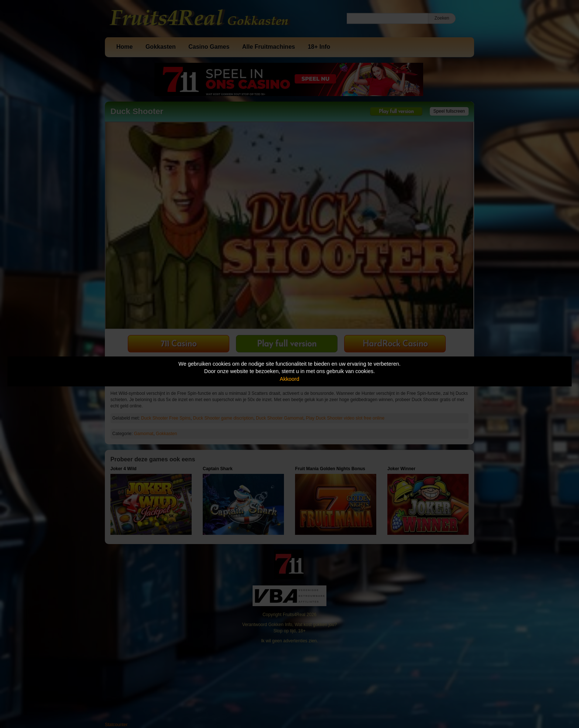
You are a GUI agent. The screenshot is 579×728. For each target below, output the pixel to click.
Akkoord (290, 379)
